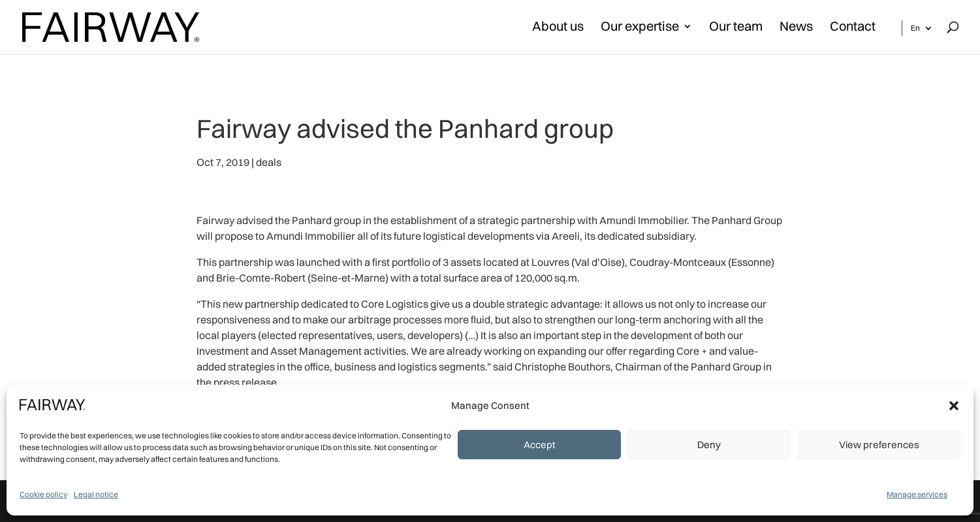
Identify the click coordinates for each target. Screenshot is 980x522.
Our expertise (640, 28)
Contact (853, 28)
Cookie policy (43, 494)
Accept (540, 445)
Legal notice (96, 494)
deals (269, 162)
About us (558, 28)
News (796, 28)
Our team (736, 28)
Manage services (917, 494)
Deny (709, 445)
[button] (954, 406)
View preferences (879, 445)
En (915, 28)
